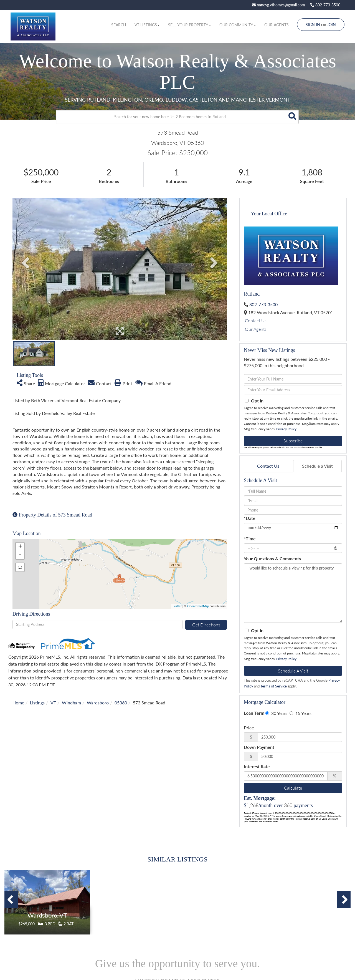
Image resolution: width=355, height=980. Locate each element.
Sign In (313, 25)
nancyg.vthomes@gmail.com (278, 5)
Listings (37, 703)
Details (47, 910)
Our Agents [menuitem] (277, 25)
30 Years (276, 713)
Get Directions (206, 625)
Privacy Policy (286, 429)
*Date (250, 518)
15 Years (301, 713)
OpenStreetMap (198, 606)
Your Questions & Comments (272, 559)
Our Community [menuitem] (238, 25)
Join (331, 25)
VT (53, 703)
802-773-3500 (325, 5)
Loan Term (254, 713)
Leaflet (177, 606)
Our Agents (256, 329)
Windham (71, 703)
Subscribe (293, 441)
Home (18, 703)
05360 (121, 703)
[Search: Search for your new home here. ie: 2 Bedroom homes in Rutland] (171, 117)
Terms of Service (274, 686)
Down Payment (259, 747)
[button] (292, 117)
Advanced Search (176, 128)
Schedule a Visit (317, 466)
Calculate (293, 788)
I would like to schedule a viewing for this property (293, 593)
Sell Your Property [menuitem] (190, 25)
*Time (250, 539)
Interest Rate (257, 766)
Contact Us (256, 320)
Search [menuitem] (119, 25)
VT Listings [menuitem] (147, 25)
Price (249, 728)
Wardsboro (98, 703)
